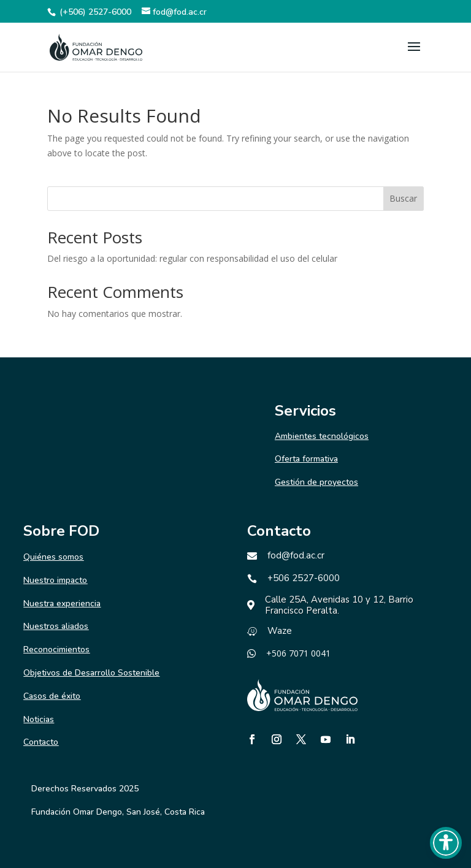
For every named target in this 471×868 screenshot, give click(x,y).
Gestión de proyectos (316, 482)
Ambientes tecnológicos (322, 436)
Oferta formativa (306, 459)
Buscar (403, 198)
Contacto (41, 742)
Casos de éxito (52, 696)
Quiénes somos (53, 557)
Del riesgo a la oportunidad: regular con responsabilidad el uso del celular (192, 258)
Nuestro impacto (55, 580)
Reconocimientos (56, 649)
